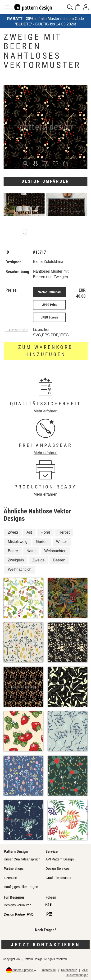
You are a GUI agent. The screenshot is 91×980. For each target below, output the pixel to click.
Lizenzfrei (41, 330)
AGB (85, 970)
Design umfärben (45, 181)
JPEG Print (49, 305)
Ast (29, 532)
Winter (62, 542)
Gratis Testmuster (58, 878)
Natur (31, 551)
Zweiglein (16, 560)
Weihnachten (55, 551)
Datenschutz (69, 970)
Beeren (59, 560)
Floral (45, 532)
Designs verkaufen (18, 905)
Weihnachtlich (20, 569)
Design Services (57, 869)
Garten (42, 542)
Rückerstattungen (77, 975)
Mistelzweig (18, 542)
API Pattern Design (60, 859)
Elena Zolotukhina (48, 262)
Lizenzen (10, 878)
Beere (13, 551)
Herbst (64, 532)
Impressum (48, 970)
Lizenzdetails (16, 330)
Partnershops (14, 869)
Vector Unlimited (49, 292)
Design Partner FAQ (19, 914)
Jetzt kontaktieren (45, 945)
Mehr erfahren (46, 411)
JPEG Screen (49, 317)
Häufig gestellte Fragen (21, 887)
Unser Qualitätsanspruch (22, 859)
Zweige (39, 560)
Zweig (13, 532)
